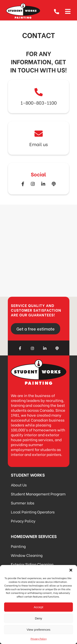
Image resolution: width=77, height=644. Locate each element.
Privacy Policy (39, 639)
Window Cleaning (27, 555)
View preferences (39, 630)
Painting (18, 546)
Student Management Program (38, 494)
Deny (38, 618)
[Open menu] (68, 11)
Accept (39, 607)
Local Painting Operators (33, 512)
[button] (71, 570)
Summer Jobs (23, 503)
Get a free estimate (36, 329)
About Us (19, 485)
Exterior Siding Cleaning (32, 564)
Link (38, 96)
